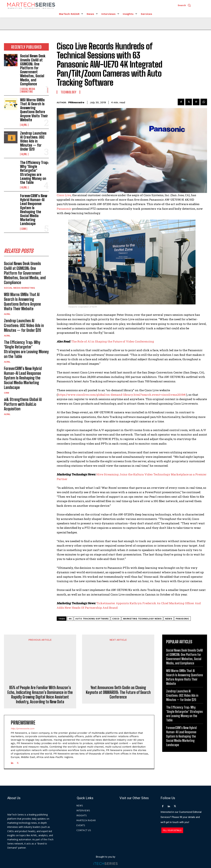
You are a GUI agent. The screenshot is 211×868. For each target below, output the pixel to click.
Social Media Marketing (28, 90)
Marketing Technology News (142, 619)
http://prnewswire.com (23, 710)
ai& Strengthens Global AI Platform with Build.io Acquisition (23, 404)
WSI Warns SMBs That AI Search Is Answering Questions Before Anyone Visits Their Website (34, 110)
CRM (24, 229)
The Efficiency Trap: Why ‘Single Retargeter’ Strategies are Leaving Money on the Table (34, 172)
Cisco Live (64, 195)
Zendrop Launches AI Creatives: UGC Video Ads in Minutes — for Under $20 (33, 141)
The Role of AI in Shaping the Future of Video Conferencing (113, 341)
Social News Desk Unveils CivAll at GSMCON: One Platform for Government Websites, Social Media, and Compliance (33, 70)
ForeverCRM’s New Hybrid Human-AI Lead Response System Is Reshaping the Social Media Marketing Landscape (34, 210)
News (169, 619)
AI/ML (24, 125)
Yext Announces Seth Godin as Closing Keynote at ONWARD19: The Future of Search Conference (118, 669)
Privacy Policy (135, 853)
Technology (68, 92)
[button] (185, 5)
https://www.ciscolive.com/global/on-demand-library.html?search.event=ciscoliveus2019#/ (122, 395)
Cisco (116, 619)
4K (70, 619)
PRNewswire (76, 102)
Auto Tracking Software (92, 619)
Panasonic (64, 209)
